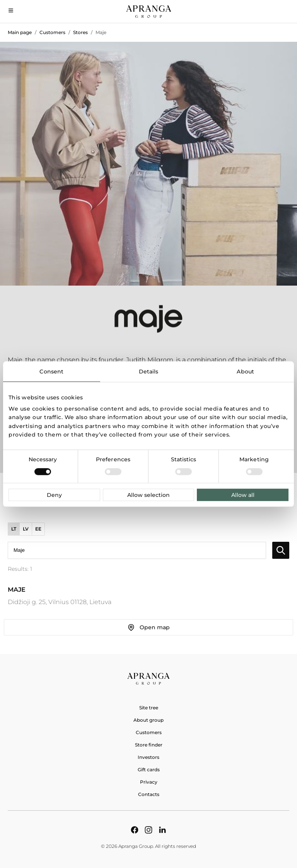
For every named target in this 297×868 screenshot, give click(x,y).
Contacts (149, 794)
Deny (54, 495)
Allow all (243, 495)
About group (148, 720)
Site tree (149, 708)
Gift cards (149, 770)
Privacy (149, 782)
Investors (148, 757)
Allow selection (148, 495)
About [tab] (245, 371)
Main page (20, 32)
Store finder (149, 745)
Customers (52, 32)
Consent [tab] (51, 371)
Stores (80, 32)
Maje (101, 32)
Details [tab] (149, 371)
